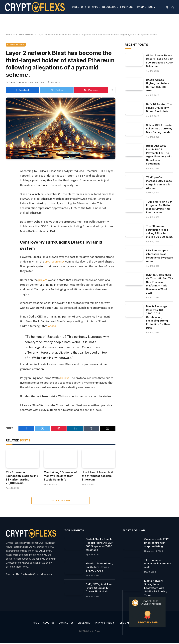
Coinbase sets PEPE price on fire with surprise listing (157, 542)
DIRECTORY (79, 7)
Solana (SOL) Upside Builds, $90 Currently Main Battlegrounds (159, 129)
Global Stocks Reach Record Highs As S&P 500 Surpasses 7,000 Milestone (160, 61)
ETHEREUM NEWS (16, 45)
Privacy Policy (106, 623)
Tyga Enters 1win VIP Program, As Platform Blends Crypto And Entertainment (160, 207)
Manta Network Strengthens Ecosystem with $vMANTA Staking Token (156, 588)
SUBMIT (153, 7)
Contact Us (65, 623)
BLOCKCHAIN (110, 7)
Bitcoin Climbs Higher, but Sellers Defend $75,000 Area (158, 85)
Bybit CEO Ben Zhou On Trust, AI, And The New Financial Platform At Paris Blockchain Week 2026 (160, 284)
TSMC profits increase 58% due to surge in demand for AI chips (159, 183)
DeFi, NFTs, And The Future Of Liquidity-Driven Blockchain (159, 108)
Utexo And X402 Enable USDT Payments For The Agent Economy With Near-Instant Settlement (159, 155)
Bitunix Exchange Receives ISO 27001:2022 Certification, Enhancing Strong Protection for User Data (158, 317)
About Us (47, 623)
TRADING (141, 7)
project (43, 280)
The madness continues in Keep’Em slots (158, 563)
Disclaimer (84, 623)
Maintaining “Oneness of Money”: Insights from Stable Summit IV (60, 476)
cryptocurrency (54, 262)
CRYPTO (93, 7)
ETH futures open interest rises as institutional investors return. (159, 256)
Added (52, 326)
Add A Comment (61, 500)
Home (33, 623)
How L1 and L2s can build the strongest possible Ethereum (98, 476)
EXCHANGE (127, 7)
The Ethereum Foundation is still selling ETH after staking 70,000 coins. (22, 477)
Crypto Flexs (15, 82)
